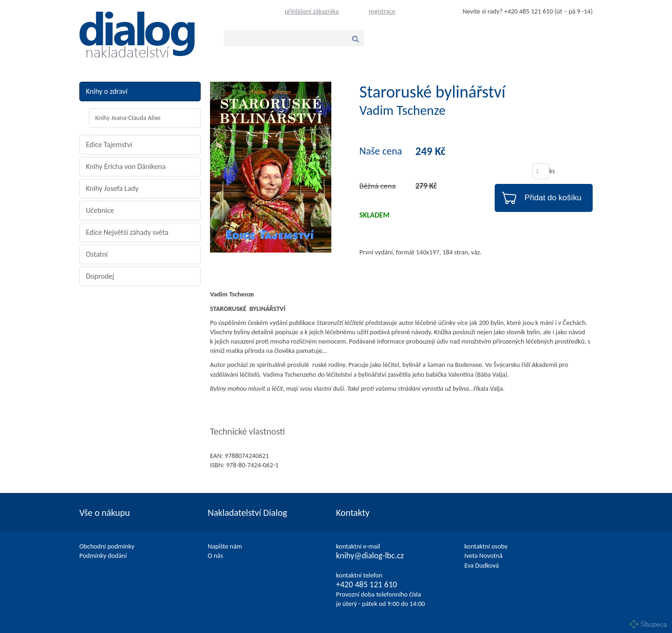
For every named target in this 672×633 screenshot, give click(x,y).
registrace (382, 11)
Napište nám (225, 546)
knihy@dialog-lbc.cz (370, 556)
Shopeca (648, 624)
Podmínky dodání (103, 556)
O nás (215, 556)
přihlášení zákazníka (312, 11)
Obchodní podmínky (107, 546)
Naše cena (381, 151)
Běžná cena (378, 186)
